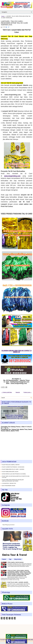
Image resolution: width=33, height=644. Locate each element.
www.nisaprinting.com (12, 176)
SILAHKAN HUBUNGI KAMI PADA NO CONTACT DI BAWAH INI (17, 351)
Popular (4, 559)
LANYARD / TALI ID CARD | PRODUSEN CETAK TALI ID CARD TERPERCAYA (14, 23)
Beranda (18, 392)
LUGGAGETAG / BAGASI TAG (9, 483)
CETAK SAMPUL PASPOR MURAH (15, 562)
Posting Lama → (28, 392)
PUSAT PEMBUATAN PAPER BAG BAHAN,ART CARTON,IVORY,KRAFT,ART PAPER (13, 480)
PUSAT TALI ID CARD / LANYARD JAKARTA (18, 582)
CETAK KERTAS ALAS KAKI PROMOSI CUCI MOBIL (14, 474)
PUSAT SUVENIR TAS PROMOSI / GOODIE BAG (13, 467)
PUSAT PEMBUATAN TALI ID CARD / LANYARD (13, 469)
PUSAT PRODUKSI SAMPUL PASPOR (11, 465)
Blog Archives (18, 559)
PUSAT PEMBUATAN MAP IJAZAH (10, 472)
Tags (10, 559)
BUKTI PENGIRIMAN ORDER (9, 486)
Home (3, 16)
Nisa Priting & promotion (9, 525)
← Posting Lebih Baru (7, 392)
